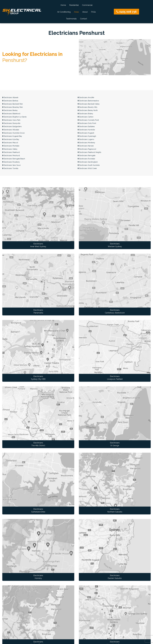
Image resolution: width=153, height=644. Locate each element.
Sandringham (88, 162)
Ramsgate (87, 156)
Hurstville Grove (13, 133)
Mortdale (11, 146)
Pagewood (87, 149)
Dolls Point (87, 123)
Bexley (10, 110)
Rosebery (11, 162)
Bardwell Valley (89, 104)
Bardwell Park (12, 104)
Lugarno (86, 139)
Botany (85, 114)
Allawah (10, 97)
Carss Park (11, 120)
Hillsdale (11, 130)
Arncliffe (86, 97)
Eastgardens (12, 126)
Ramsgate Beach (14, 159)
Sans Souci (11, 165)
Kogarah (86, 133)
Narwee (86, 146)
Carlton (86, 117)
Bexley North (88, 110)
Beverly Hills (87, 107)
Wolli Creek (87, 168)
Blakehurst (11, 114)
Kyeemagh (87, 136)
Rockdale (86, 159)
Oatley (10, 149)
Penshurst (11, 156)
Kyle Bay (11, 139)
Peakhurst (11, 152)
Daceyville (11, 123)
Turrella (10, 168)
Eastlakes (86, 126)
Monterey (86, 143)
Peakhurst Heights (89, 152)
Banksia (10, 101)
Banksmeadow (88, 101)
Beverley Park (12, 107)
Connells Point (88, 120)
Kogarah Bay (12, 136)
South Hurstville (89, 165)
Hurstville (86, 130)
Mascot (10, 143)
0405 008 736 (126, 12)
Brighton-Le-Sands (14, 117)
